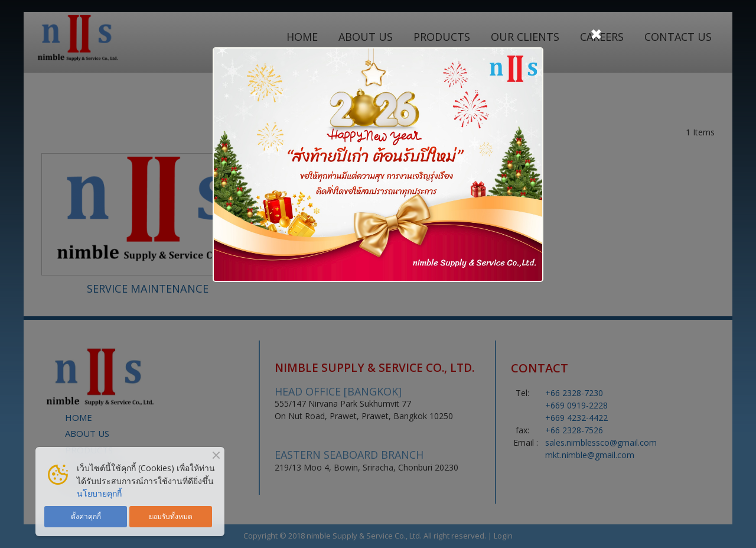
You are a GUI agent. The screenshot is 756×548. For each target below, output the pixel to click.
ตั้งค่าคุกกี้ (86, 516)
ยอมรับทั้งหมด (171, 516)
